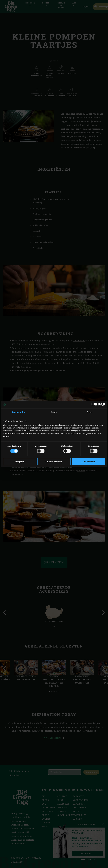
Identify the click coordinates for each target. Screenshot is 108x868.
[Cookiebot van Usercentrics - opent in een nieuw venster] (93, 405)
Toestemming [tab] (19, 412)
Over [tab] (89, 412)
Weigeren (20, 462)
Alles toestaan (88, 462)
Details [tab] (54, 412)
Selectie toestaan (54, 462)
